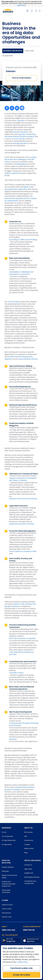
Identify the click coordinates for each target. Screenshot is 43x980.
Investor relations (8, 867)
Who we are (28, 832)
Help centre (28, 869)
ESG (26, 836)
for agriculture (7, 845)
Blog (26, 853)
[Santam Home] (8, 11)
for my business (7, 836)
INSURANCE (6, 828)
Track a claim (7, 909)
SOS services (6, 913)
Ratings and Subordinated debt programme (8, 884)
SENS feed (5, 871)
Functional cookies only (21, 968)
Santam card (7, 917)
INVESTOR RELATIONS (6, 862)
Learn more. (21, 5)
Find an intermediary (22, 78)
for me (4, 832)
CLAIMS (5, 900)
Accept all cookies (22, 975)
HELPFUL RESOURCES (33, 860)
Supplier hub (29, 873)
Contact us (28, 865)
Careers (27, 845)
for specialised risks (9, 841)
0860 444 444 (8, 930)
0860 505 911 (29, 930)
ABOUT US (28, 828)
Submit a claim (7, 905)
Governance (29, 841)
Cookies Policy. (22, 962)
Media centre (29, 849)
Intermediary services (32, 877)
